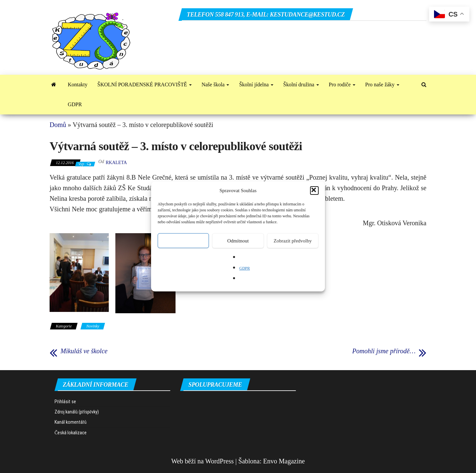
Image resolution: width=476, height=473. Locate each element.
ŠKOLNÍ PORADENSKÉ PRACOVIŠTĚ (145, 85)
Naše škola (216, 85)
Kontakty (78, 85)
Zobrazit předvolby (293, 241)
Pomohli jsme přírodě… (384, 351)
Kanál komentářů (71, 422)
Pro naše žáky (382, 85)
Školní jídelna (256, 85)
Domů (58, 125)
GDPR (245, 268)
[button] (314, 191)
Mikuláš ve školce (84, 351)
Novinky (93, 326)
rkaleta (116, 163)
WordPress (219, 461)
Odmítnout (238, 241)
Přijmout (183, 241)
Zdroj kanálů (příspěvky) (77, 412)
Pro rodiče (342, 85)
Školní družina (301, 85)
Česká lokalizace (71, 433)
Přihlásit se (65, 402)
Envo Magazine (284, 461)
